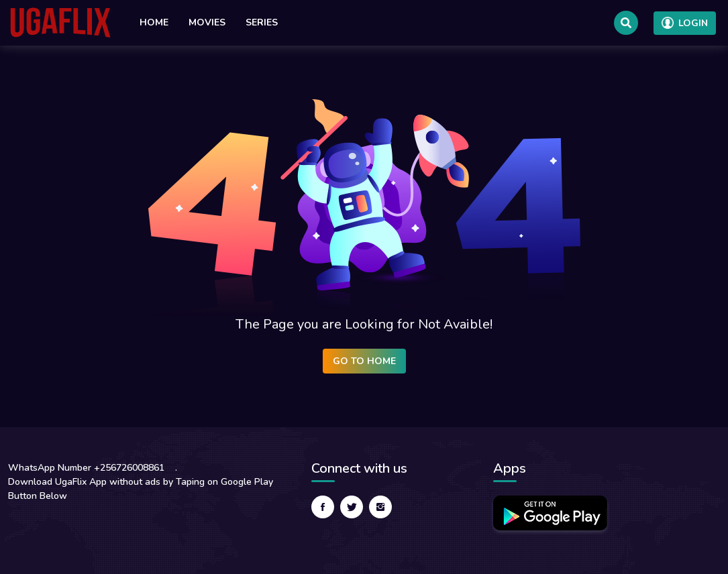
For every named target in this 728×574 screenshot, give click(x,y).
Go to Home (364, 361)
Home (154, 22)
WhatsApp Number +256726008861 (86, 468)
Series (262, 22)
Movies (207, 22)
